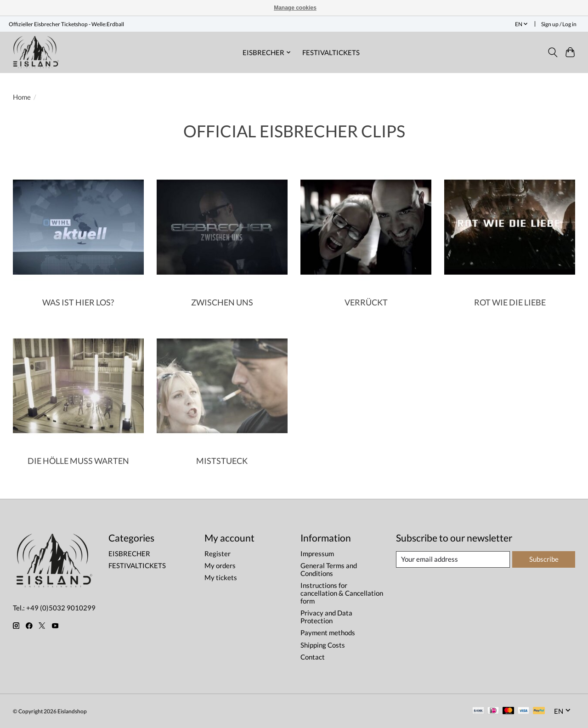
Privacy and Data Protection (326, 617)
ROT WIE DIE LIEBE (510, 302)
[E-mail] (453, 559)
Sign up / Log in (559, 24)
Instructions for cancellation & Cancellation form (342, 593)
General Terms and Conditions (329, 570)
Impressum (317, 554)
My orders (220, 566)
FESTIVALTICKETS (331, 52)
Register (218, 554)
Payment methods (328, 633)
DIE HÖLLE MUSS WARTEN (78, 461)
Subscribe (544, 559)
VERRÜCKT (366, 302)
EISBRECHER (129, 554)
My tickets (221, 578)
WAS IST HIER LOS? (78, 302)
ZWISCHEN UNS (222, 302)
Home (22, 97)
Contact (313, 657)
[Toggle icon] (552, 52)
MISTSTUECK (222, 461)
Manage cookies (295, 8)
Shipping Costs (323, 645)
